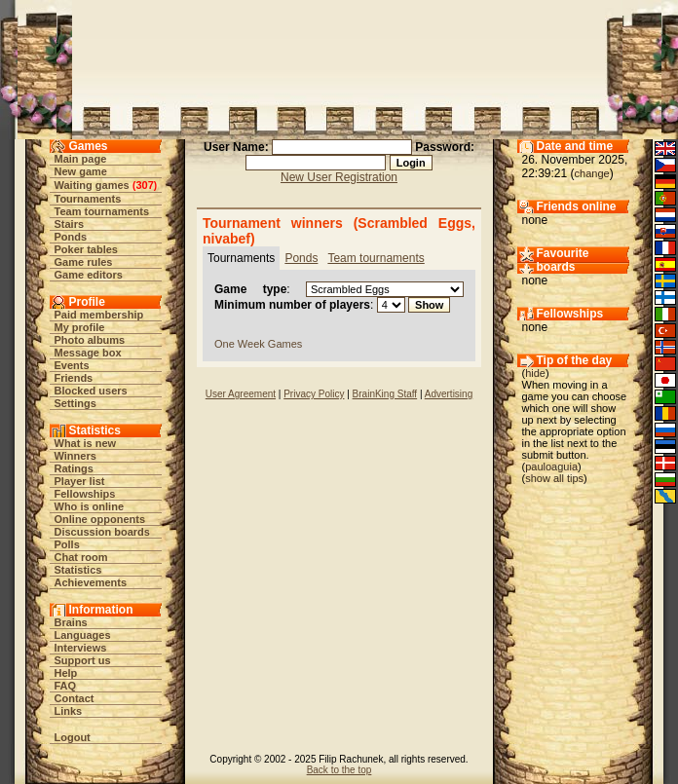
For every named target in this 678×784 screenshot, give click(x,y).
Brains (71, 622)
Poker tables (86, 249)
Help (66, 673)
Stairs (70, 224)
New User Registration (339, 177)
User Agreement (241, 394)
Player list (80, 481)
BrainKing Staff (385, 394)
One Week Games (258, 344)
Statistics (78, 570)
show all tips (554, 478)
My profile (80, 327)
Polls (67, 544)
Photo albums (90, 340)
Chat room (81, 557)
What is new (86, 443)
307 (144, 185)
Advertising (449, 394)
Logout (73, 737)
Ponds (71, 237)
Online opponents (100, 519)
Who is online (90, 506)
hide (535, 373)
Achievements (91, 582)
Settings (75, 403)
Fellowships (85, 494)
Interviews (81, 648)
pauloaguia (551, 467)
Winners (75, 456)
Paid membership (99, 315)
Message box (88, 353)
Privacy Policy (314, 394)
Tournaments (88, 199)
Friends (74, 378)
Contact (75, 698)
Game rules (84, 262)
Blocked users (91, 391)
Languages (83, 635)
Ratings (74, 468)
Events (72, 365)
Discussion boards (102, 532)
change (592, 173)
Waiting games (92, 185)
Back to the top (339, 770)
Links (69, 711)
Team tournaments (102, 211)
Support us (83, 660)
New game (81, 171)
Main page (81, 159)
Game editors (89, 275)
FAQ (66, 686)
